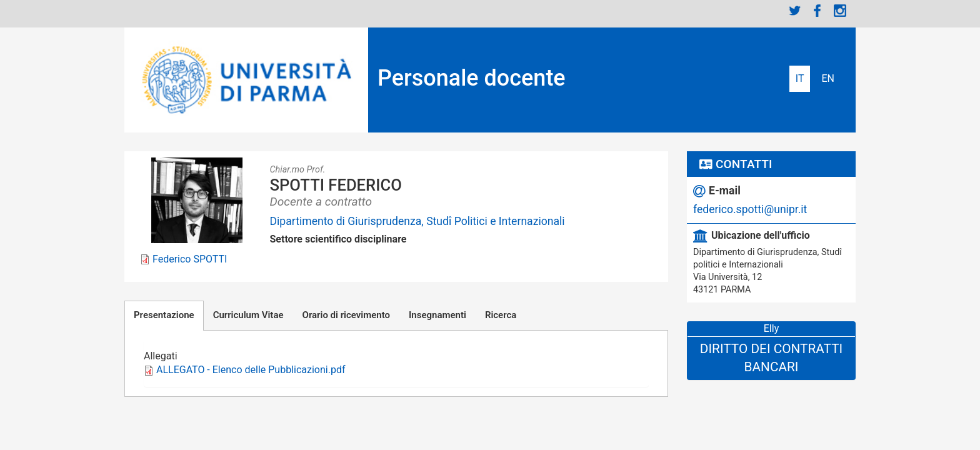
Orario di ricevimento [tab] (346, 315)
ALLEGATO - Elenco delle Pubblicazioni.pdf (251, 370)
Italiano (800, 79)
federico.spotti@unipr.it (750, 209)
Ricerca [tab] (501, 315)
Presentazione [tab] (164, 315)
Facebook (817, 11)
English (828, 79)
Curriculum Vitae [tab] (248, 315)
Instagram (840, 11)
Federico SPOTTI (190, 259)
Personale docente (472, 78)
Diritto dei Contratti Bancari (771, 358)
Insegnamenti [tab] (437, 315)
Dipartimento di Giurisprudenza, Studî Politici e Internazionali (417, 221)
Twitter (795, 11)
